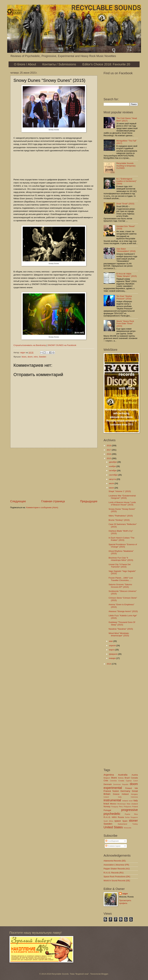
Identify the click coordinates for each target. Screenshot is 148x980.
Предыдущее (89, 501)
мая (111, 641)
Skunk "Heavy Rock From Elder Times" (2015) (125, 324)
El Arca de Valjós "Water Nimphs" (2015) (127, 275)
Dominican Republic (121, 784)
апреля (113, 645)
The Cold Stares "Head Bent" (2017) (127, 119)
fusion (116, 791)
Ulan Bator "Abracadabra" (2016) (126, 250)
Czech (135, 781)
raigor (125, 894)
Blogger (105, 974)
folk (136, 788)
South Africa (108, 821)
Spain (125, 821)
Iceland (106, 797)
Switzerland (122, 824)
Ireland (125, 801)
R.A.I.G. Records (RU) (114, 873)
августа (113, 479)
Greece (116, 794)
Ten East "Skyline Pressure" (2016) (124, 297)
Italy (136, 800)
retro (36, 357)
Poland (135, 807)
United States (113, 827)
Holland (125, 794)
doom (30, 357)
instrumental (112, 800)
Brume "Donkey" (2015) (119, 520)
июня (112, 488)
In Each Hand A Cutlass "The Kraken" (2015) (122, 539)
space (118, 821)
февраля (114, 654)
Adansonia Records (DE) (115, 861)
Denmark (108, 784)
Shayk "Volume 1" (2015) (120, 491)
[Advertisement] (54, 474)
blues (24, 357)
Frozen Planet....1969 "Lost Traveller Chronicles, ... (121, 579)
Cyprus (129, 781)
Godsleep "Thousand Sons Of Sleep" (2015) (122, 623)
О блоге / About (25, 64)
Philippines (127, 807)
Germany (125, 791)
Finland (128, 788)
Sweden (43, 357)
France (107, 791)
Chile (106, 781)
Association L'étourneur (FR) (116, 865)
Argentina (109, 775)
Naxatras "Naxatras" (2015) (121, 629)
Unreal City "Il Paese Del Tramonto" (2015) (120, 566)
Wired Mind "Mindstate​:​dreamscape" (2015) (119, 634)
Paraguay (115, 807)
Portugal (107, 810)
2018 (109, 446)
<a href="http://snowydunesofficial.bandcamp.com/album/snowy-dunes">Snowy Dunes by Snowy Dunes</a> (54, 165)
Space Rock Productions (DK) (117, 877)
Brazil (127, 778)
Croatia (121, 781)
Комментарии (113, 846)
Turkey (135, 824)
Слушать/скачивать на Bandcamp (30, 345)
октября (113, 471)
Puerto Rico (131, 814)
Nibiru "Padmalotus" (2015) (121, 516)
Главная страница (53, 501)
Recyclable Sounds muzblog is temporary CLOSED (126, 166)
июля (112, 483)
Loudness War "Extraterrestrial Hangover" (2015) (122, 497)
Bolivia (121, 778)
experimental (113, 788)
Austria (135, 775)
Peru (121, 807)
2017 (109, 450)
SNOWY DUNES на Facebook (62, 345)
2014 (109, 664)
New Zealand (132, 804)
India (120, 797)
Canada (134, 778)
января (113, 658)
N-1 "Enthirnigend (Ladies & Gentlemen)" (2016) (127, 181)
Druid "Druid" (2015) (125, 204)
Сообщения (112, 841)
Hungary (134, 794)
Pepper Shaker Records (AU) (117, 869)
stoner (133, 820)
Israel (131, 801)
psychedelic (112, 814)
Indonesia (134, 797)
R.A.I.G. (107, 817)
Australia (123, 775)
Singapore (134, 817)
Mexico (113, 804)
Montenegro (122, 804)
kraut (106, 804)
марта (112, 650)
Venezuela (127, 828)
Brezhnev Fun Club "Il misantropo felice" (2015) (121, 559)
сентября (114, 475)
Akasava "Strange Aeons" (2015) (123, 611)
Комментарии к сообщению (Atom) (42, 507)
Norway (107, 806)
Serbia (127, 817)
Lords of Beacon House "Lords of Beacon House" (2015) (122, 504)
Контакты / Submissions (59, 64)
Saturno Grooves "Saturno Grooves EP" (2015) (120, 586)
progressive (129, 810)
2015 (109, 458)
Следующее (18, 501)
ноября (113, 466)
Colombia (113, 781)
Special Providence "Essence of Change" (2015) (123, 546)
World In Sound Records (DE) (117, 881)
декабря (113, 462)
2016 (109, 454)
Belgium (107, 778)
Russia (121, 817)
